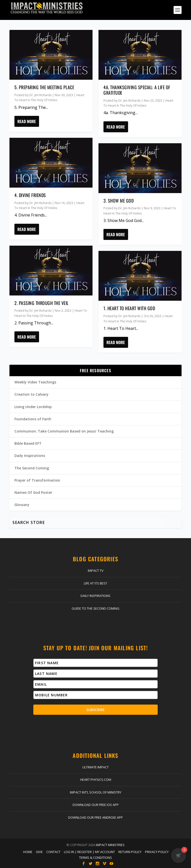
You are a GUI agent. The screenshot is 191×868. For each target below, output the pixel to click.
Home (28, 852)
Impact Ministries (110, 845)
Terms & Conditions (95, 858)
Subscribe (95, 710)
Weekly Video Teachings (35, 382)
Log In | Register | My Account (89, 852)
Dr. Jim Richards (40, 95)
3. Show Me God (119, 201)
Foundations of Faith (33, 419)
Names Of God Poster (33, 492)
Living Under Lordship (33, 407)
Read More (27, 121)
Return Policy (130, 852)
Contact (53, 852)
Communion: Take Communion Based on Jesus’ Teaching (64, 431)
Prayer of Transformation (37, 480)
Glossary (22, 505)
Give (39, 852)
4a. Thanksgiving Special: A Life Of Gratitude (137, 90)
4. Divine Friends (30, 195)
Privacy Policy (157, 852)
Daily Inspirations (30, 456)
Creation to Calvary (31, 394)
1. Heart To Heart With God (129, 308)
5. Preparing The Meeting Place (44, 87)
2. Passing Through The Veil (42, 303)
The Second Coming (32, 468)
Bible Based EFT (28, 443)
